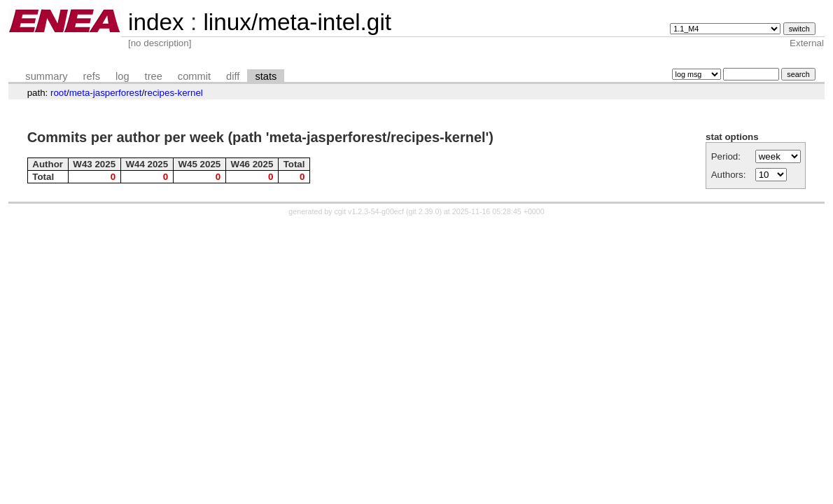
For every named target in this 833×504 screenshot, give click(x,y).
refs (92, 76)
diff (233, 76)
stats (266, 76)
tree (154, 76)
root (58, 93)
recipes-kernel (174, 93)
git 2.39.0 (424, 211)
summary (46, 76)
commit (194, 76)
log (122, 76)
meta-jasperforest (106, 93)
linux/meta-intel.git (297, 22)
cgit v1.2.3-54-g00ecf (370, 211)
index (156, 22)
